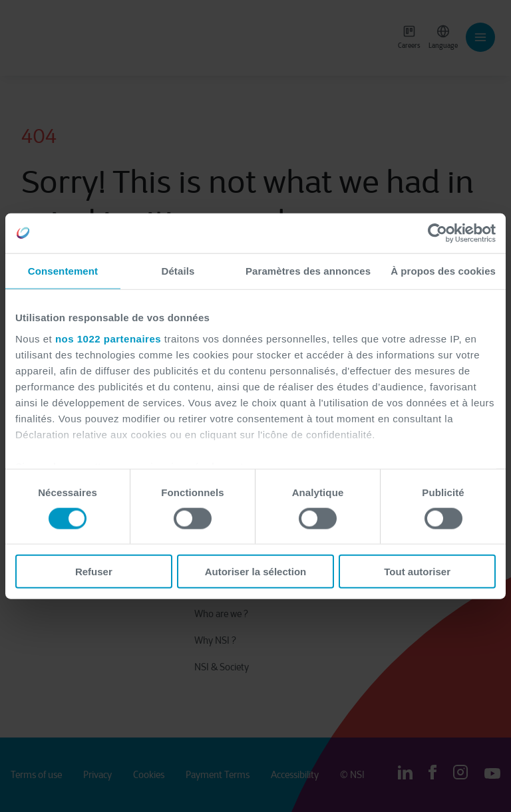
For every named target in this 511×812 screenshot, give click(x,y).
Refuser (94, 572)
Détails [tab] (178, 270)
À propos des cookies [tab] (443, 270)
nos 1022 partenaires (108, 338)
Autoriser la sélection (256, 572)
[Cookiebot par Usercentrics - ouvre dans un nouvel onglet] (437, 233)
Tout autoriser (417, 572)
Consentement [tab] (63, 270)
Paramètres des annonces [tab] (308, 270)
